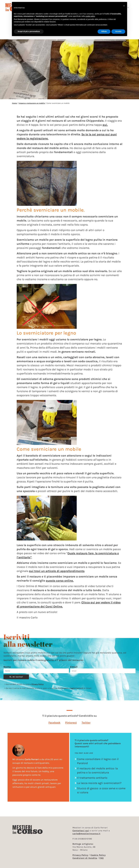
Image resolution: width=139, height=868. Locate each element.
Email (74, 667)
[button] (54, 723)
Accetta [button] (118, 31)
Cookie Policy (98, 855)
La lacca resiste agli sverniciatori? (99, 783)
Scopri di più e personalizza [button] (29, 31)
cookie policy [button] (90, 16)
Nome (7, 667)
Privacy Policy (38, 684)
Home (14, 103)
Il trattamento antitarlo (92, 778)
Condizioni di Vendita (85, 858)
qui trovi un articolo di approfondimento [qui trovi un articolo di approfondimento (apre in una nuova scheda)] (57, 571)
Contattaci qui (81, 831)
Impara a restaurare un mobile (32, 103)
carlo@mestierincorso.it (86, 834)
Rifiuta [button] (104, 31)
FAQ (101, 858)
